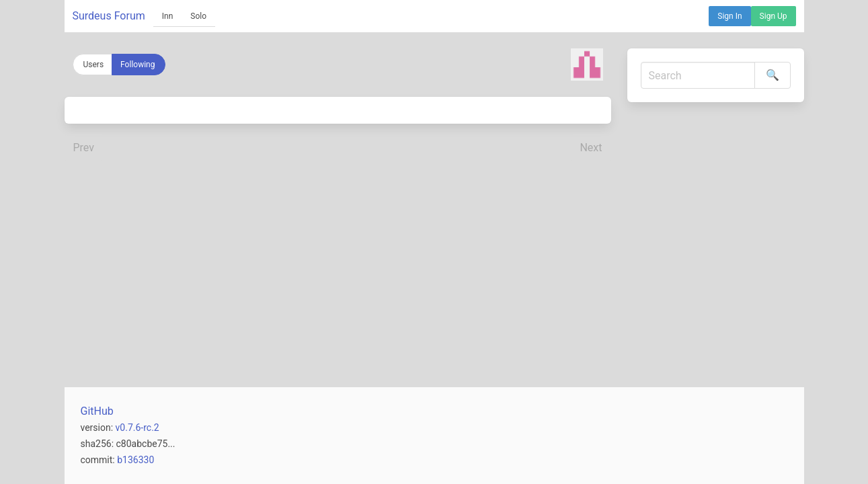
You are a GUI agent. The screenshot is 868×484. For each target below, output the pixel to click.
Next (591, 148)
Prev (84, 148)
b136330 (135, 460)
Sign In (729, 16)
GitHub (97, 411)
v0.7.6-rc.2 (137, 428)
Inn (168, 16)
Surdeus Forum (109, 16)
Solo (198, 16)
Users (94, 65)
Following (137, 65)
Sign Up (774, 16)
